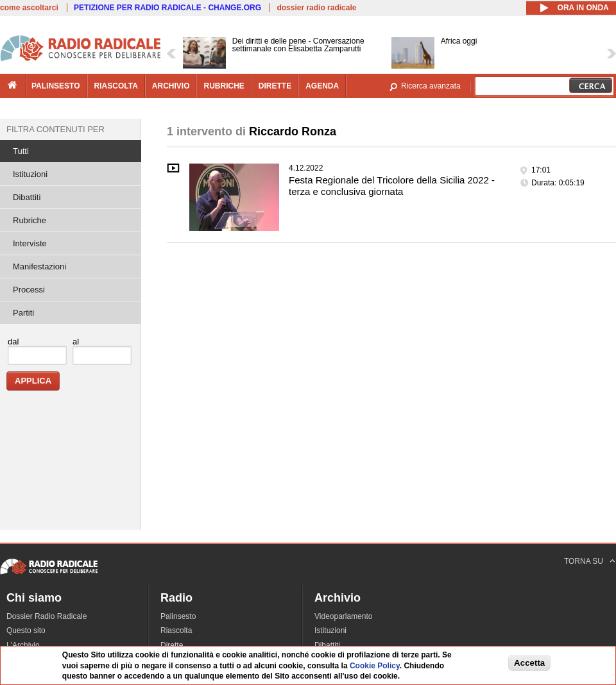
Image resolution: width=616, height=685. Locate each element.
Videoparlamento (344, 616)
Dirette (172, 645)
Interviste (30, 243)
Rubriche (30, 220)
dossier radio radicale (316, 8)
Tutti (21, 151)
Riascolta (176, 630)
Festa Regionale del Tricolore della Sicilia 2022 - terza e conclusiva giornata (392, 186)
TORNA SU (584, 561)
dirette (275, 86)
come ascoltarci (29, 8)
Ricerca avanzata (431, 86)
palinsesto (56, 86)
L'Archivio (23, 645)
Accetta (529, 665)
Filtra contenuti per (56, 129)
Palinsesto (178, 616)
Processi (29, 290)
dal (13, 342)
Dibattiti (27, 197)
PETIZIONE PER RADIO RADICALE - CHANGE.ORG (167, 8)
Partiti (23, 313)
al (76, 342)
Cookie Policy (375, 668)
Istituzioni (30, 174)
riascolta (116, 86)
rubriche (224, 86)
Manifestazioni (39, 266)
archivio (171, 86)
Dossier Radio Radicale (47, 616)
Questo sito (26, 630)
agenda (322, 86)
